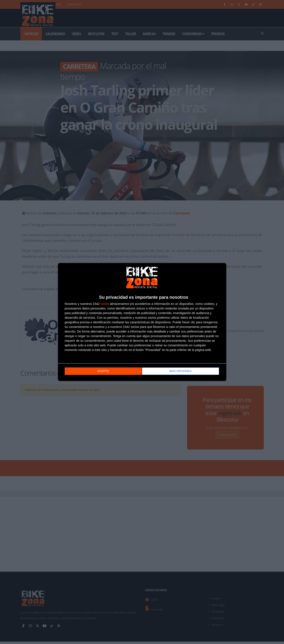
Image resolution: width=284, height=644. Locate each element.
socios (105, 304)
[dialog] (142, 322)
